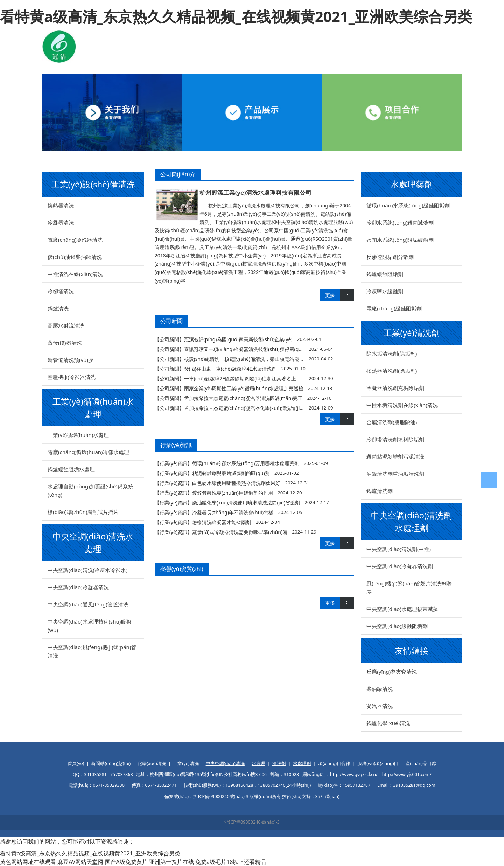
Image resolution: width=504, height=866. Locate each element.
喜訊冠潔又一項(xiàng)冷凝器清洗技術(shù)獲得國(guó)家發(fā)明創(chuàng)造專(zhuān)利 (285, 349)
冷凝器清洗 (61, 222)
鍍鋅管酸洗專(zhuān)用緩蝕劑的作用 (233, 493)
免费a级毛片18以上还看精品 (231, 862)
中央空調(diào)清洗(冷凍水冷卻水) (88, 570)
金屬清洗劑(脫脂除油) (392, 422)
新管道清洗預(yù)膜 (71, 360)
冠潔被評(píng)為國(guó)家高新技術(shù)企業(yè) (238, 339)
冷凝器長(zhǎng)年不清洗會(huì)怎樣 (233, 512)
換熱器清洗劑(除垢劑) (392, 371)
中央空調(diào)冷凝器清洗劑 (400, 566)
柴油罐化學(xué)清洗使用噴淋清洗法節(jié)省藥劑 (246, 503)
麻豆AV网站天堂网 (80, 862)
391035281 (95, 774)
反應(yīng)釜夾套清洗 (392, 672)
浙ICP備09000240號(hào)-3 (252, 822)
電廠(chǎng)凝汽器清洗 (75, 240)
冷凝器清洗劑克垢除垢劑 (395, 388)
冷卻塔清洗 (61, 291)
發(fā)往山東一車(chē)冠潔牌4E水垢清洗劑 (230, 369)
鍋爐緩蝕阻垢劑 (385, 274)
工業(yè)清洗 (186, 764)
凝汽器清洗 (380, 706)
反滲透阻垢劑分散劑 (390, 257)
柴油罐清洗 (380, 689)
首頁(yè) (76, 764)
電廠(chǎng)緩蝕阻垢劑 (394, 308)
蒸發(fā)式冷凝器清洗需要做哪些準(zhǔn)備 (240, 532)
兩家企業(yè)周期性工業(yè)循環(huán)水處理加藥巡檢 (244, 388)
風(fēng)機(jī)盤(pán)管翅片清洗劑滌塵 (409, 587)
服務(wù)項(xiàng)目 (378, 764)
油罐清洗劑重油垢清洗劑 (395, 474)
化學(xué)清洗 (152, 764)
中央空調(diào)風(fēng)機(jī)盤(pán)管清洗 (92, 651)
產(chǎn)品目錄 (421, 764)
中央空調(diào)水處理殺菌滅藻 (402, 609)
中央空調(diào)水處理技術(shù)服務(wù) (89, 626)
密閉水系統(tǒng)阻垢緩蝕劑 (400, 240)
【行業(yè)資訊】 (173, 463)
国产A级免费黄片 (126, 862)
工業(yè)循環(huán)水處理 (78, 435)
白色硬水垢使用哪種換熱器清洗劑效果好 (236, 483)
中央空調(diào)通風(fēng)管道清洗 (88, 604)
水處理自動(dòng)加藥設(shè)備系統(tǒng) (90, 490)
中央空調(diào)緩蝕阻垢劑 (397, 626)
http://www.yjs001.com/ (407, 774)
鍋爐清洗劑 (380, 491)
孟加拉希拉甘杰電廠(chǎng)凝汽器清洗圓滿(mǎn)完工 (243, 398)
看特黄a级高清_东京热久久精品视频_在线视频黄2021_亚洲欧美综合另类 (236, 16)
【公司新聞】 (169, 339)
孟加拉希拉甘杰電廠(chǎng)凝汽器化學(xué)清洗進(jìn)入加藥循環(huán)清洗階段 (274, 408)
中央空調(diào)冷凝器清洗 (78, 587)
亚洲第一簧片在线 (171, 862)
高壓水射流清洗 (66, 325)
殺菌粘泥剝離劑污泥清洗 (395, 456)
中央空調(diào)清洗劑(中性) (399, 549)
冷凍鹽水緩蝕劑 (385, 291)
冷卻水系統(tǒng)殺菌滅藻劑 (400, 222)
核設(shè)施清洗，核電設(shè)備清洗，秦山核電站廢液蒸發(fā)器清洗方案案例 (270, 359)
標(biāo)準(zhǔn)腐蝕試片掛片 (83, 512)
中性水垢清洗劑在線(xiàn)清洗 (402, 405)
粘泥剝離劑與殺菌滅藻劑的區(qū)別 (231, 473)
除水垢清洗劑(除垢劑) (392, 353)
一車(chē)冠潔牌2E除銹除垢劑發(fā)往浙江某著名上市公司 (248, 379)
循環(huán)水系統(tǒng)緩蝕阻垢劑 (408, 205)
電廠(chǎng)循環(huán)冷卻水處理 (88, 452)
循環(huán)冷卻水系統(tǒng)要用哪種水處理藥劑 (246, 463)
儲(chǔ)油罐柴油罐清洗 (75, 257)
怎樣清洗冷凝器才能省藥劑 (222, 522)
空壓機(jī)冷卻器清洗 (72, 377)
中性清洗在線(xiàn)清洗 (75, 274)
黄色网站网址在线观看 (28, 862)
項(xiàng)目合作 (334, 764)
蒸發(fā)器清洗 (65, 343)
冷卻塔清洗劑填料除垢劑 (395, 439)
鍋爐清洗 (58, 308)
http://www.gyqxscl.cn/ (354, 774)
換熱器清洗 (61, 205)
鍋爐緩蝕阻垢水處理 (71, 469)
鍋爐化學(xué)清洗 (388, 723)
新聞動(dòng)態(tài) (111, 764)
